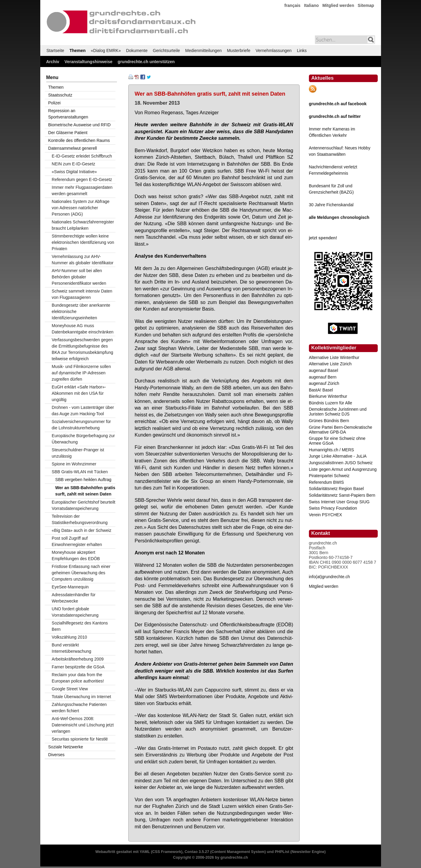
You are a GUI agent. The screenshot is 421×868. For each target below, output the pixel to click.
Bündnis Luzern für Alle (331, 403)
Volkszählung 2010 (69, 637)
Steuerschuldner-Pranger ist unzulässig (78, 453)
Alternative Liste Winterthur (334, 357)
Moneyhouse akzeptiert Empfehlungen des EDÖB (76, 555)
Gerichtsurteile (166, 51)
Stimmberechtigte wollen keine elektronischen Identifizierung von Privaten (83, 242)
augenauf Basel (323, 370)
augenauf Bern (323, 377)
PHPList (282, 852)
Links (302, 51)
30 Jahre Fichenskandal (331, 205)
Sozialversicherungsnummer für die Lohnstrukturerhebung (81, 425)
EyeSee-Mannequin (70, 587)
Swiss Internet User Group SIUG (339, 502)
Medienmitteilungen (203, 51)
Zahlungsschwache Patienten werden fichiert (79, 708)
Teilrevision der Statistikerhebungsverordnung (80, 519)
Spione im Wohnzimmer (74, 464)
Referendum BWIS (326, 482)
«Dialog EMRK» (106, 51)
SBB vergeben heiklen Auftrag (83, 480)
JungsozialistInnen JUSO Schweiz (341, 463)
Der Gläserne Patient (68, 133)
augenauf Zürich (324, 383)
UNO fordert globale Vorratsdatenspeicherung (75, 612)
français (292, 5)
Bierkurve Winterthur (328, 396)
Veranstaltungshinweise (89, 62)
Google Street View (70, 689)
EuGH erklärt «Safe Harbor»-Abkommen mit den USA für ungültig (79, 393)
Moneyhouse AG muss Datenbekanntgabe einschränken (83, 329)
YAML (145, 852)
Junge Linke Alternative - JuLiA (338, 456)
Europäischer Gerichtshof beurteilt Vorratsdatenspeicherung (84, 505)
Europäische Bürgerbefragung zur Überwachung (83, 439)
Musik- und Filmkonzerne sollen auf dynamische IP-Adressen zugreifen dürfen (81, 373)
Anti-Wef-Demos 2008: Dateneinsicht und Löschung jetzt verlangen (83, 725)
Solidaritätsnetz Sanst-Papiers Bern (342, 495)
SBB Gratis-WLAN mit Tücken (80, 472)
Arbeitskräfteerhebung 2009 (78, 659)
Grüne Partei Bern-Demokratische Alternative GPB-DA (341, 430)
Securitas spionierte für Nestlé (80, 739)
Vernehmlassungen (274, 51)
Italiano (311, 5)
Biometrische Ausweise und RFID (79, 125)
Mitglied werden (338, 5)
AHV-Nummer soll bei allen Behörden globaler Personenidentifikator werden (79, 277)
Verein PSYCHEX (326, 515)
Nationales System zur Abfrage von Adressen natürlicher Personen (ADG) (81, 208)
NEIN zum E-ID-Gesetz (73, 164)
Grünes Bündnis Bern (329, 421)
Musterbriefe (239, 51)
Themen (78, 51)
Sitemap (366, 5)
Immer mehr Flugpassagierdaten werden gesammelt (82, 190)
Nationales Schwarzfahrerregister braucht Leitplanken (83, 225)
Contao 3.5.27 (197, 852)
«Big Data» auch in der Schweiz (81, 530)
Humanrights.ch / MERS (331, 450)
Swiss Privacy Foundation (333, 508)
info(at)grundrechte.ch (329, 577)
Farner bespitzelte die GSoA (78, 667)
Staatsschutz (60, 95)
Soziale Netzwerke (66, 747)
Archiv (53, 62)
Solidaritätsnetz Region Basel (336, 489)
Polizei (54, 103)
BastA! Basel (321, 390)
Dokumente (137, 51)
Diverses (56, 755)
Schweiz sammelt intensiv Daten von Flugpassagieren (82, 294)
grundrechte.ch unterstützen (146, 62)
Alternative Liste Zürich (330, 364)
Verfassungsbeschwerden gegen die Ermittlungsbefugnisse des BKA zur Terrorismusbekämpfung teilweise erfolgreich (82, 349)
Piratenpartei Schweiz (329, 476)
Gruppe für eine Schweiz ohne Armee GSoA (337, 441)
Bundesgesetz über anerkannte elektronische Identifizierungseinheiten (81, 311)
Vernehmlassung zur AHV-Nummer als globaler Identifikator (82, 260)
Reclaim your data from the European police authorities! (78, 678)
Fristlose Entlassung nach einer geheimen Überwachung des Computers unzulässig (81, 573)
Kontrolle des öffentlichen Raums (79, 140)
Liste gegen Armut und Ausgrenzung (343, 469)
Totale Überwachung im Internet (81, 697)
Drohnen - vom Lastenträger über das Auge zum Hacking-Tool (83, 411)
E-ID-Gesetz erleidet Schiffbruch (82, 156)
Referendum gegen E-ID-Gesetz (82, 179)
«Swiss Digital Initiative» (74, 172)
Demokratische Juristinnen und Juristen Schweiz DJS (338, 412)
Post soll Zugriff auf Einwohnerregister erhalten (77, 541)
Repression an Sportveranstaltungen (68, 114)
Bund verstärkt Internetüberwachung (72, 648)
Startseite (55, 51)
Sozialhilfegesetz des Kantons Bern (80, 626)
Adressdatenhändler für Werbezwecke (74, 598)
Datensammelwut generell (72, 148)
